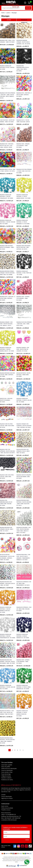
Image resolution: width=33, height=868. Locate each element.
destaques (24, 20)
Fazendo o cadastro (6, 778)
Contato (3, 795)
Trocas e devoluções (7, 797)
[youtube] (23, 846)
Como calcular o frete (7, 772)
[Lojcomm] (22, 866)
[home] (11, 3)
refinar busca (9, 20)
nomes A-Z (24, 22)
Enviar (27, 840)
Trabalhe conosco (6, 810)
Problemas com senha (7, 780)
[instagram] (19, 846)
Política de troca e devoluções (9, 769)
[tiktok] (30, 846)
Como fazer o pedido (7, 765)
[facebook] (15, 846)
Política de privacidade (7, 808)
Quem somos (5, 806)
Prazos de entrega (6, 774)
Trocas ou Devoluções (7, 770)
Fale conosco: (11, 785)
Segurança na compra (7, 798)
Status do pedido (6, 767)
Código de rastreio (6, 776)
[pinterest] (26, 846)
